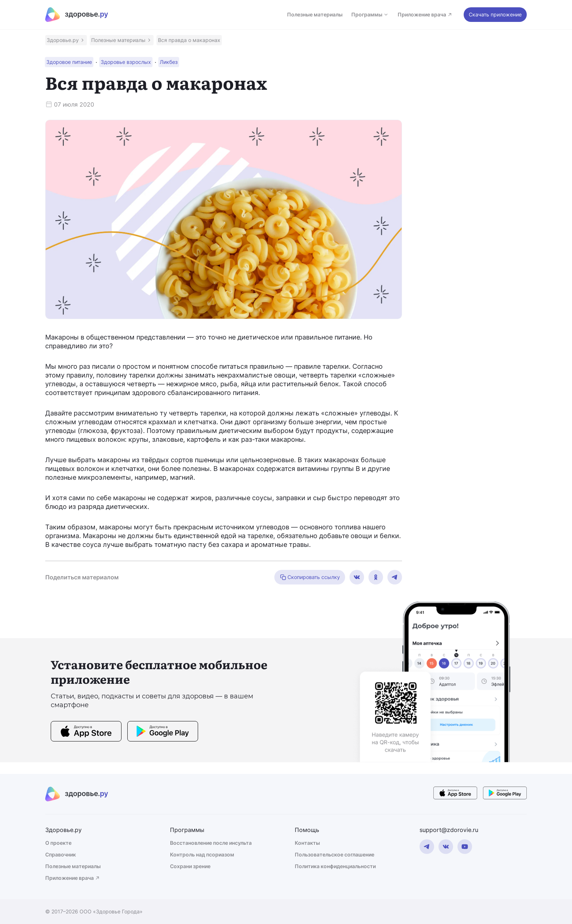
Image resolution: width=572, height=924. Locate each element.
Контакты (307, 843)
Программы (370, 14)
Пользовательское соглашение (335, 854)
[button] (66, 40)
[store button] (86, 732)
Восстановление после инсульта (211, 843)
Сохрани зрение (190, 866)
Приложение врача (425, 14)
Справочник (61, 854)
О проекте (58, 843)
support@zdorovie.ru (449, 830)
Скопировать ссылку (310, 577)
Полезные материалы (315, 14)
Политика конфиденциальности (335, 866)
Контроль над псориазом (202, 854)
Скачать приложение (495, 14)
